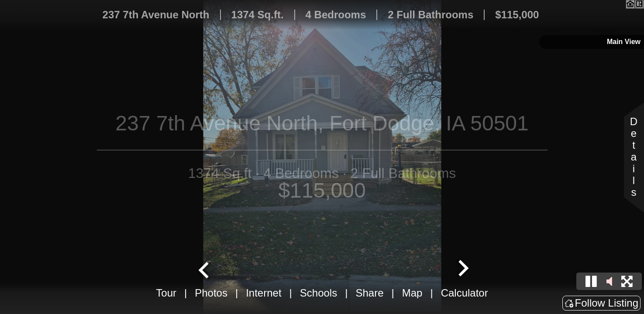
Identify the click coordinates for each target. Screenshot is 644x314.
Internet (263, 293)
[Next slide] (462, 269)
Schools (319, 293)
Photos (211, 293)
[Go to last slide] (205, 269)
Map (412, 293)
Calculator (465, 293)
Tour (166, 293)
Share (369, 293)
